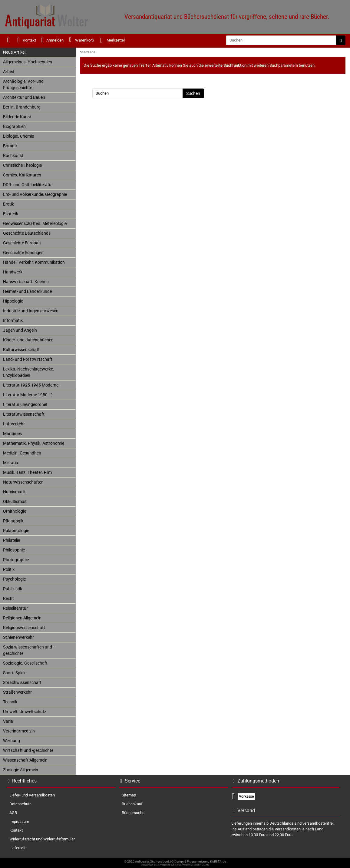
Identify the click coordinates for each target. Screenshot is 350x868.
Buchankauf (132, 804)
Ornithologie (15, 511)
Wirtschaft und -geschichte (28, 750)
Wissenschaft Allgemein (25, 760)
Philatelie (12, 540)
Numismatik (14, 492)
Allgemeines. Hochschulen (28, 62)
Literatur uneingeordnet (25, 404)
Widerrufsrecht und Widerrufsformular (42, 839)
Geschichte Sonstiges (23, 253)
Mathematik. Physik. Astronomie (34, 443)
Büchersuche (133, 813)
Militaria (11, 463)
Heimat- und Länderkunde (27, 291)
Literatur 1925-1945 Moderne (31, 385)
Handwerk (13, 272)
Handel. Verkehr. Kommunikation (34, 262)
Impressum (19, 821)
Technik (10, 702)
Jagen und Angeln (20, 330)
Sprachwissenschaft (22, 682)
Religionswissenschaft (24, 628)
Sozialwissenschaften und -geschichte (29, 650)
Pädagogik (13, 521)
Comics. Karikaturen (22, 175)
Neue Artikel (14, 52)
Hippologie (13, 301)
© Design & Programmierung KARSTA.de (199, 861)
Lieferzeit (17, 848)
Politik (9, 569)
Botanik (10, 146)
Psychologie (14, 579)
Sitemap (129, 795)
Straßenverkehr (17, 692)
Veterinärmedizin (19, 731)
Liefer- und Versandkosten (32, 795)
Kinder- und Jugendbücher (28, 340)
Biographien (14, 126)
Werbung (12, 741)
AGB (13, 813)
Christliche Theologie (22, 165)
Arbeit (9, 72)
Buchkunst (13, 156)
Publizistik (13, 589)
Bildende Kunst (17, 117)
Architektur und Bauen (24, 97)
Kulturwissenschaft (21, 350)
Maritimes (12, 434)
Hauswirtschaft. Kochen (26, 282)
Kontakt (16, 830)
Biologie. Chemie (18, 136)
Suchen (193, 93)
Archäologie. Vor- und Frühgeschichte (23, 84)
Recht (8, 598)
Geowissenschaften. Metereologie (35, 223)
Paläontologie (16, 531)
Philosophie (14, 550)
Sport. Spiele (15, 673)
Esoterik (11, 214)
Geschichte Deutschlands (27, 233)
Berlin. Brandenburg (22, 107)
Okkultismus (15, 501)
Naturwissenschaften (23, 482)
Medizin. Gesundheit (22, 453)
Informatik (13, 320)
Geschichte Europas (22, 243)
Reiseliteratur (15, 608)
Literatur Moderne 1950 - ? (28, 395)
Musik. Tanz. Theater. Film (27, 472)
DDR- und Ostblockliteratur (28, 185)
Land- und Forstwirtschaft (28, 359)
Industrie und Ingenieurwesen (31, 311)
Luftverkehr (14, 424)
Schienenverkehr (18, 637)
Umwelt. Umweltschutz (25, 712)
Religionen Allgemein (22, 618)
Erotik (8, 204)
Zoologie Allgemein (21, 770)
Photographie (16, 560)
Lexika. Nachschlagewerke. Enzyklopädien (29, 372)
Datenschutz (20, 804)
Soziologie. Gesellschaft (25, 663)
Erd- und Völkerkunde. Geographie (35, 194)
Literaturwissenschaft (24, 414)
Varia (8, 721)
